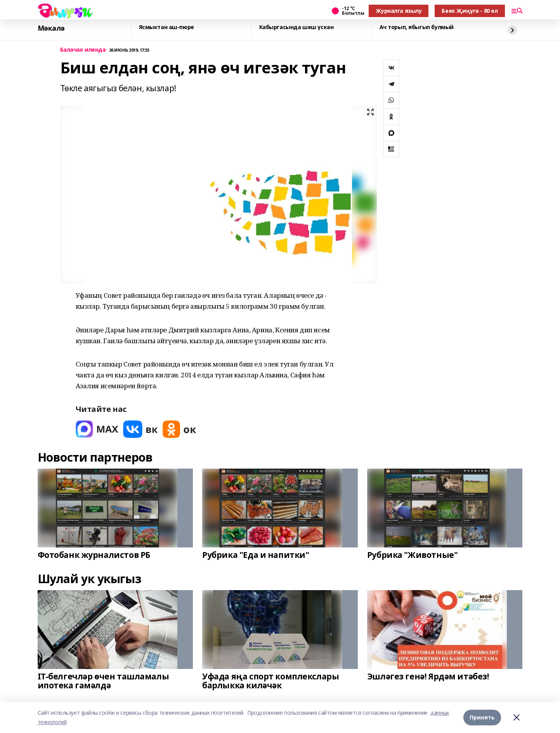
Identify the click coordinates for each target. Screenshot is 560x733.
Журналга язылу (399, 11)
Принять (482, 717)
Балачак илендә (83, 50)
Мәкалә (51, 28)
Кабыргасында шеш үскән (296, 27)
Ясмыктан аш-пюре (166, 27)
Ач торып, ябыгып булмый (417, 27)
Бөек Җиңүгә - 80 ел (470, 11)
